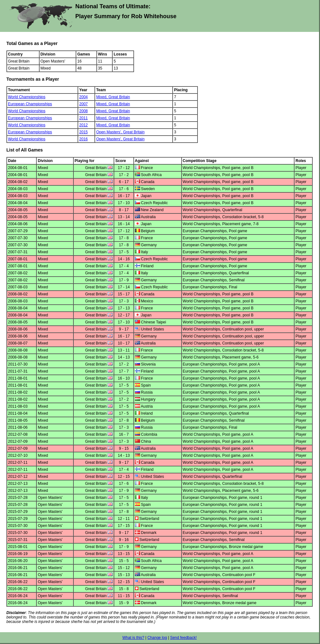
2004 (83, 97)
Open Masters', (109, 132)
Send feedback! (183, 638)
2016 (83, 139)
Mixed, (102, 97)
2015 (83, 132)
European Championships (30, 104)
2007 (83, 104)
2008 (83, 111)
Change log (157, 638)
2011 (83, 118)
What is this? (133, 638)
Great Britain (119, 97)
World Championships (27, 97)
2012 (83, 125)
